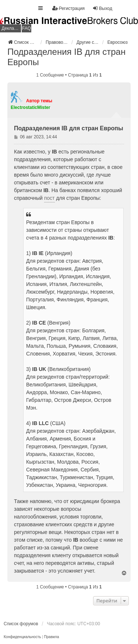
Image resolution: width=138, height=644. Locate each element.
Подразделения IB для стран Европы (66, 57)
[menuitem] (22, 637)
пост (49, 198)
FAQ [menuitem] (26, 28)
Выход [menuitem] (102, 8)
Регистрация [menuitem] (68, 8)
